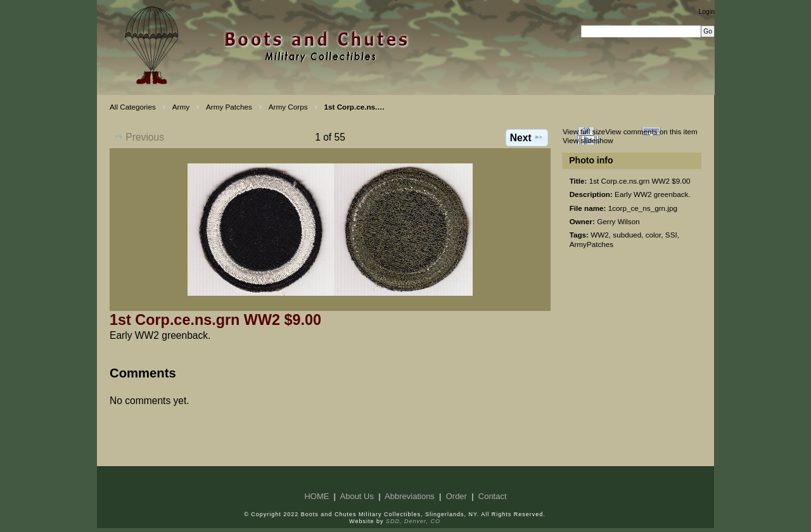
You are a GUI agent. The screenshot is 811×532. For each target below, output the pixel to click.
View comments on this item (651, 131)
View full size (584, 131)
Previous (139, 137)
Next (527, 137)
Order (457, 496)
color (654, 235)
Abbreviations (410, 496)
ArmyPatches (592, 244)
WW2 (600, 235)
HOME (316, 496)
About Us (357, 496)
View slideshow (588, 140)
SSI (671, 235)
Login (707, 12)
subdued (627, 235)
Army (181, 107)
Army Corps (288, 107)
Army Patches (229, 107)
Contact (493, 496)
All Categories (133, 107)
